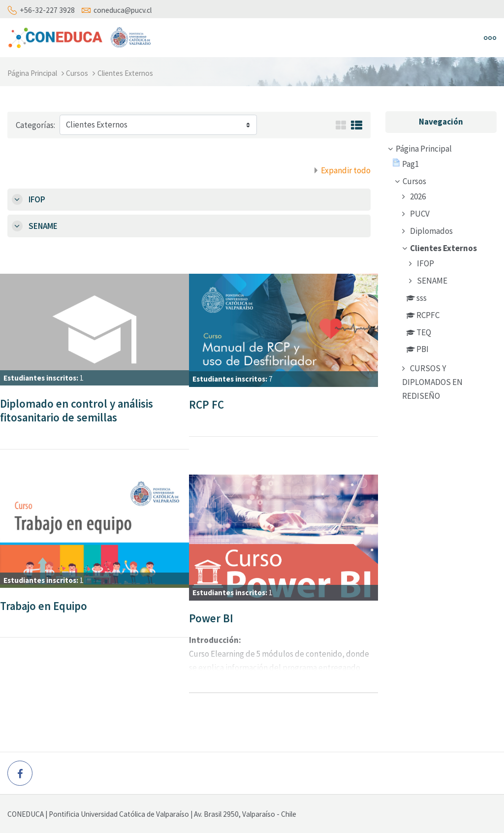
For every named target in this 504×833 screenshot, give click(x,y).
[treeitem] (441, 274)
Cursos (77, 73)
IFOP (37, 199)
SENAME (43, 226)
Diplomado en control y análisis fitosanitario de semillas (77, 411)
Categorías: (35, 125)
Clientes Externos (125, 73)
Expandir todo (346, 170)
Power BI (211, 618)
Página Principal (32, 73)
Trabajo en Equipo (44, 606)
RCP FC (206, 404)
